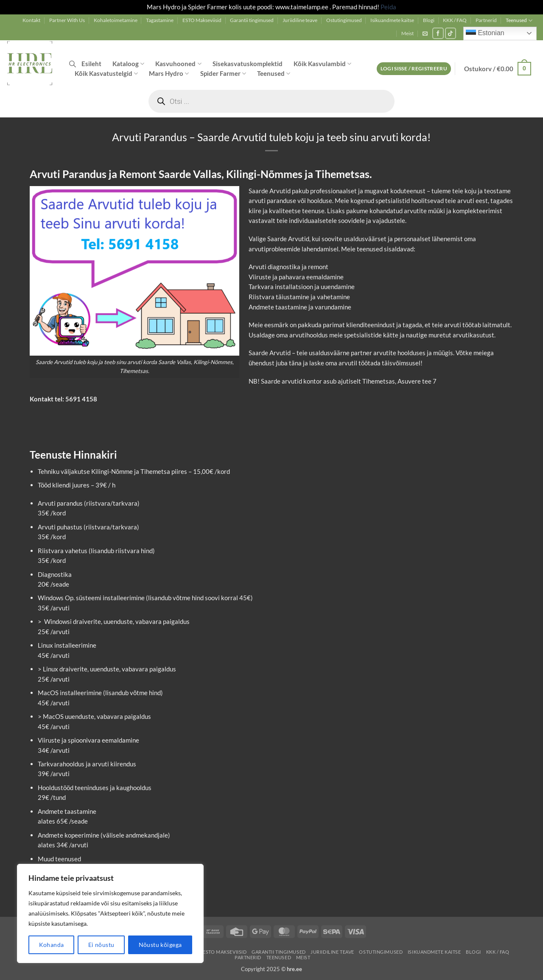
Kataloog (128, 64)
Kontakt (31, 20)
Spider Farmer (223, 74)
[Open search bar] (73, 64)
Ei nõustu (101, 945)
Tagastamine (160, 20)
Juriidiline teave (300, 20)
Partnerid (486, 20)
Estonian (485, 33)
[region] (110, 913)
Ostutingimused (344, 20)
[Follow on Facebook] (438, 33)
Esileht (91, 64)
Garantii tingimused (252, 20)
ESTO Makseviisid (202, 20)
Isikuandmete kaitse (392, 20)
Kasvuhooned (178, 64)
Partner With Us (67, 20)
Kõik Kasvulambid (322, 64)
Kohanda (52, 945)
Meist (407, 33)
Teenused (519, 21)
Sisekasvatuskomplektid (248, 64)
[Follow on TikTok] (451, 33)
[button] (425, 33)
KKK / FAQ (455, 20)
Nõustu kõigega (160, 945)
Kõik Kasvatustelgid (106, 74)
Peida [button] (388, 7)
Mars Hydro (169, 74)
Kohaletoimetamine (116, 20)
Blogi (429, 20)
